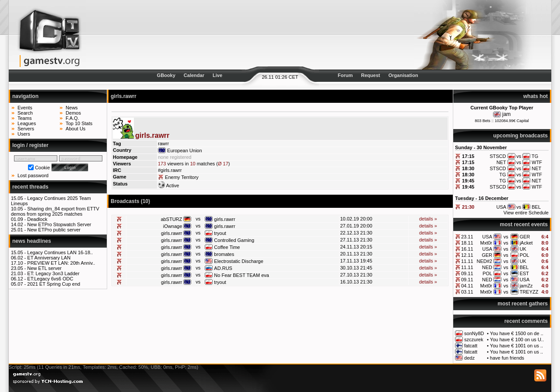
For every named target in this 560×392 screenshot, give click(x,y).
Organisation (403, 75)
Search (25, 113)
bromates (224, 254)
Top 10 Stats (79, 123)
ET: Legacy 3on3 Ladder (53, 273)
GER (525, 237)
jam (506, 114)
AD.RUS (223, 268)
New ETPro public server (54, 230)
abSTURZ (171, 219)
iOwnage (173, 226)
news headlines (32, 241)
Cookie (42, 168)
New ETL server (44, 268)
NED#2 (485, 261)
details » (428, 219)
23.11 (467, 237)
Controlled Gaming (234, 240)
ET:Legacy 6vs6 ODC (50, 279)
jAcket (526, 243)
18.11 (467, 243)
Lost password (33, 175)
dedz (469, 358)
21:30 (468, 207)
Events (25, 108)
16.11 (467, 249)
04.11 (467, 286)
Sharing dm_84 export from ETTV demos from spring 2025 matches (55, 211)
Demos (73, 113)
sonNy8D (474, 333)
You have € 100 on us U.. (517, 339)
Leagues (27, 123)
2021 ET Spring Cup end (54, 284)
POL (525, 255)
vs (506, 237)
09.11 (467, 273)
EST (524, 273)
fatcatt (471, 346)
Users (24, 134)
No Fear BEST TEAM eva (241, 275)
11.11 (467, 261)
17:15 (468, 156)
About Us (75, 129)
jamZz (526, 286)
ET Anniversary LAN (49, 258)
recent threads (30, 187)
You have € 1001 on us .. (516, 346)
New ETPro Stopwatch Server (59, 224)
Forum (345, 75)
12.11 (467, 255)
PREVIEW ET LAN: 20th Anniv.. (61, 263)
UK (523, 249)
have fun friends (507, 358)
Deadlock (37, 219)
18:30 (468, 168)
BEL (524, 267)
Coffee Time (227, 247)
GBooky (166, 75)
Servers (26, 129)
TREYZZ (529, 292)
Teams (24, 118)
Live (217, 75)
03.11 (467, 292)
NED (487, 267)
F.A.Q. (72, 118)
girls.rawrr (224, 219)
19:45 (468, 181)
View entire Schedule (526, 213)
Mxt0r (486, 243)
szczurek (474, 339)
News (72, 108)
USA (487, 237)
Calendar (194, 75)
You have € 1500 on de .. (517, 333)
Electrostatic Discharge (239, 261)
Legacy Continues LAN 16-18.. (60, 252)
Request (370, 75)
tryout (220, 233)
